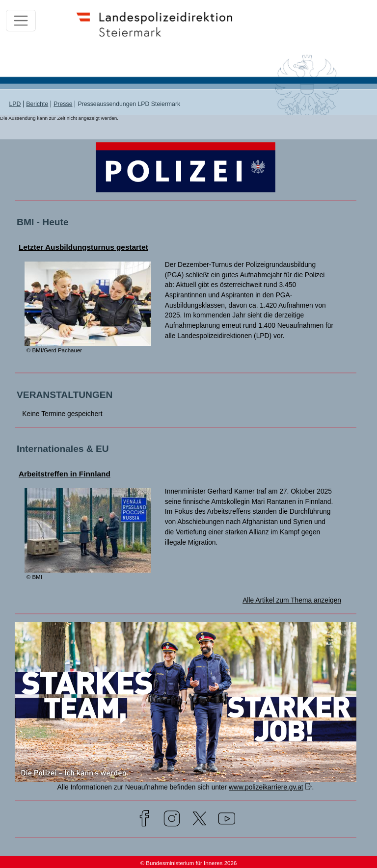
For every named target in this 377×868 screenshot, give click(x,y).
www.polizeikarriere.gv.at (266, 787)
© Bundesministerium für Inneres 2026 (189, 863)
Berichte (37, 104)
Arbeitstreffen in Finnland (65, 474)
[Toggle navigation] (21, 21)
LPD (15, 104)
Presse (63, 104)
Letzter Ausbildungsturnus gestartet (83, 247)
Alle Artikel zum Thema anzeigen (292, 600)
